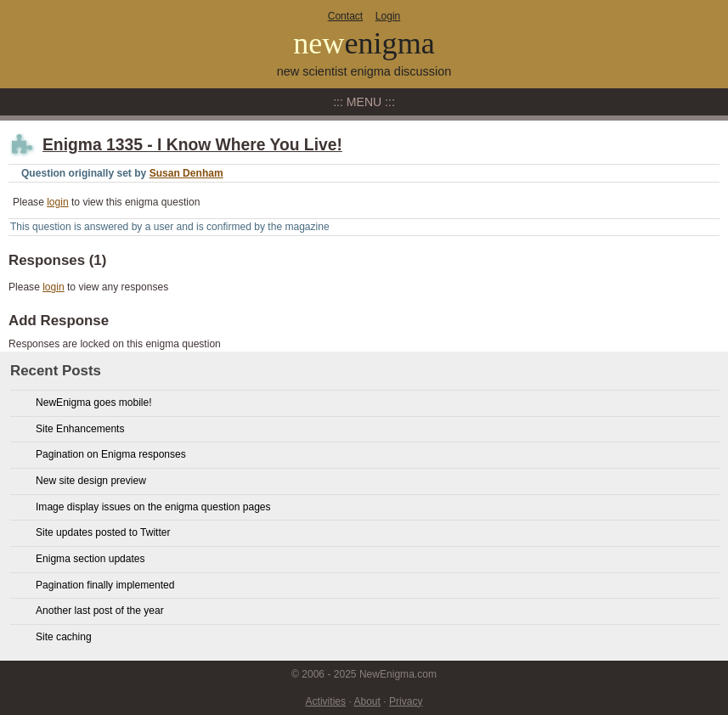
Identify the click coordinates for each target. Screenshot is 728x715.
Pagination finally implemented (105, 585)
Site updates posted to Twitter (103, 532)
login (57, 202)
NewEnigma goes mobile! (94, 403)
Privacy (406, 701)
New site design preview (91, 481)
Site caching (64, 637)
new (364, 43)
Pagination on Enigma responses (111, 454)
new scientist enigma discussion (364, 71)
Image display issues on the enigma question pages (153, 507)
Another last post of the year (100, 611)
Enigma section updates (90, 559)
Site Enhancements (80, 429)
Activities (326, 701)
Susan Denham (186, 173)
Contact (346, 16)
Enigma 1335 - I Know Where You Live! (192, 145)
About (367, 701)
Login (388, 16)
